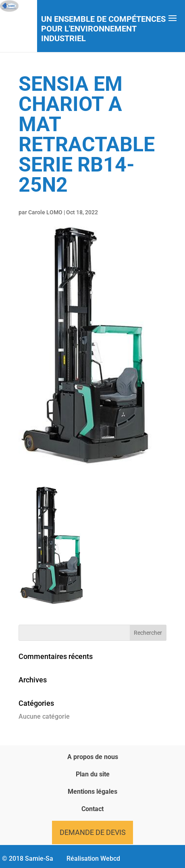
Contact (92, 809)
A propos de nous (93, 757)
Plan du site (93, 774)
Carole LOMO (45, 212)
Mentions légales (92, 792)
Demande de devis (93, 833)
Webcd (110, 859)
